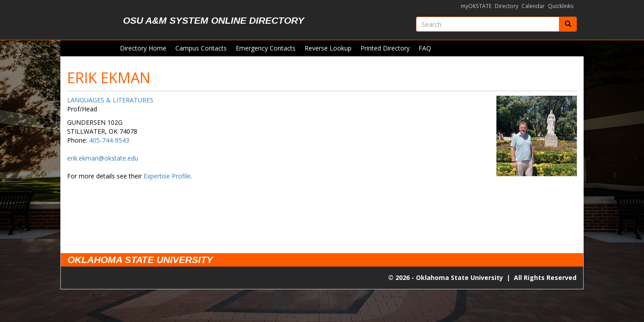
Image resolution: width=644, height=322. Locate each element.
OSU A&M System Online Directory (214, 20)
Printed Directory (385, 48)
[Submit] (568, 24)
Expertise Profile (167, 176)
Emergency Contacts (266, 48)
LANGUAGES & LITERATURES (110, 100)
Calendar (533, 6)
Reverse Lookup (328, 48)
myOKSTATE (476, 6)
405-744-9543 (109, 140)
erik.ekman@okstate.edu (103, 158)
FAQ (425, 48)
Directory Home (143, 48)
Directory (506, 6)
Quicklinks (561, 6)
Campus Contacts (201, 48)
